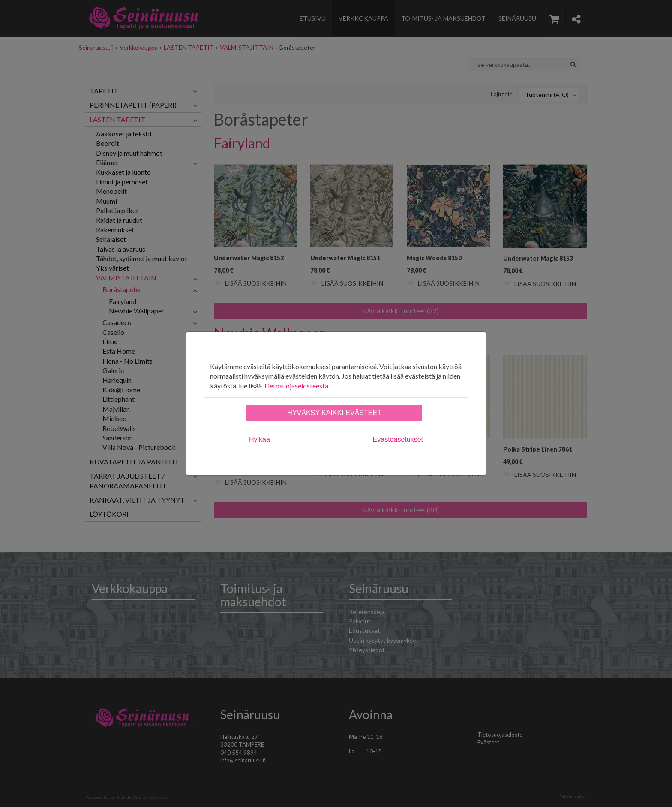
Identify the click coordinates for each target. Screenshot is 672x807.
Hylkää (259, 439)
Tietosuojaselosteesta (296, 386)
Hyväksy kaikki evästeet (334, 413)
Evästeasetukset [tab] (398, 439)
